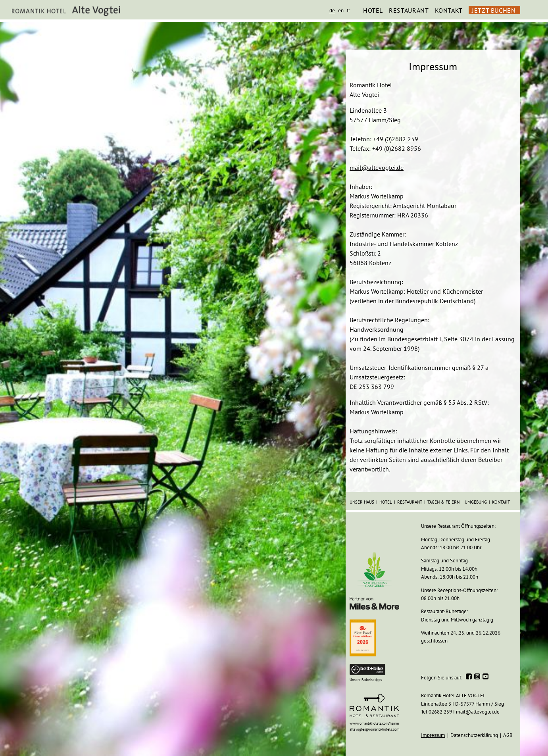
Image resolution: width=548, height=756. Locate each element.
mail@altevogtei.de (377, 167)
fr (348, 11)
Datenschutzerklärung (474, 735)
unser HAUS (362, 502)
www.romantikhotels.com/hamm (374, 723)
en (341, 11)
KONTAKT (449, 10)
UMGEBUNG (476, 502)
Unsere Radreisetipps (366, 680)
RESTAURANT (409, 10)
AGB (508, 735)
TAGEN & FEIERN (443, 502)
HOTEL (373, 10)
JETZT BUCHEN (494, 10)
